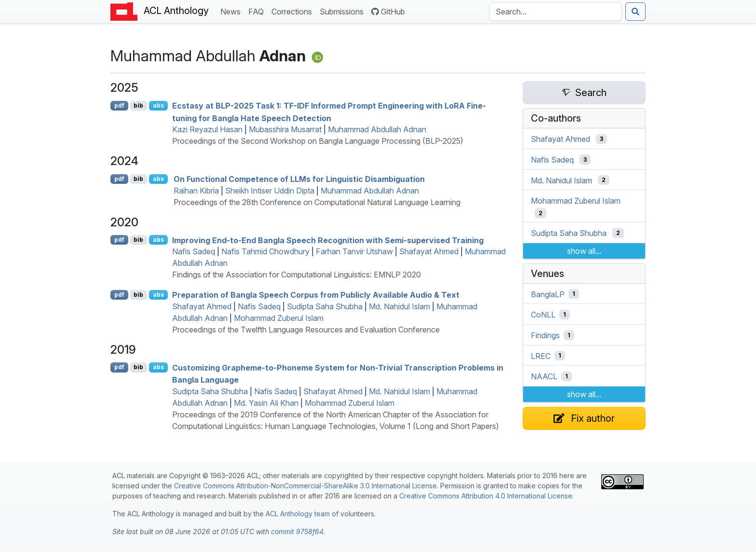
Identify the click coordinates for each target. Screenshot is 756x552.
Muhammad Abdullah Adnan (377, 129)
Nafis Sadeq (194, 251)
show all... (584, 251)
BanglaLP (548, 294)
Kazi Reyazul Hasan (207, 129)
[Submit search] (635, 12)
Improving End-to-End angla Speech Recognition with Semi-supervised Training (328, 240)
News (232, 11)
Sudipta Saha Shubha (325, 306)
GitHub (388, 12)
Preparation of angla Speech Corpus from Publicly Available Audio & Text (316, 295)
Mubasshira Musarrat (285, 129)
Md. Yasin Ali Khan (266, 403)
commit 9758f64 (297, 531)
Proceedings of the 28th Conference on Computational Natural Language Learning (317, 202)
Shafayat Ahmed (429, 251)
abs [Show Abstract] (158, 105)
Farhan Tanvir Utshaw (354, 251)
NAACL (544, 376)
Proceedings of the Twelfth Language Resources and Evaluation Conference (306, 330)
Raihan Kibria (196, 191)
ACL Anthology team (298, 514)
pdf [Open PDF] (119, 105)
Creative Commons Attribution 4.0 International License (486, 496)
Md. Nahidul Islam (399, 306)
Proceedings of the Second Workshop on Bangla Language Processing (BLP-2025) (318, 141)
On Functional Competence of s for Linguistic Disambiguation (299, 179)
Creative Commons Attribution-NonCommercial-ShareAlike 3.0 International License (305, 486)
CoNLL (543, 315)
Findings (545, 335)
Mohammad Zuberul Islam (279, 318)
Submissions (344, 11)
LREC (541, 356)
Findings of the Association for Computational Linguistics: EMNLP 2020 (297, 275)
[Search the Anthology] (555, 12)
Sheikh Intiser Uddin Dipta (270, 191)
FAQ (258, 11)
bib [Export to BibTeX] (138, 105)
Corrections (294, 11)
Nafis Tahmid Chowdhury (265, 251)
